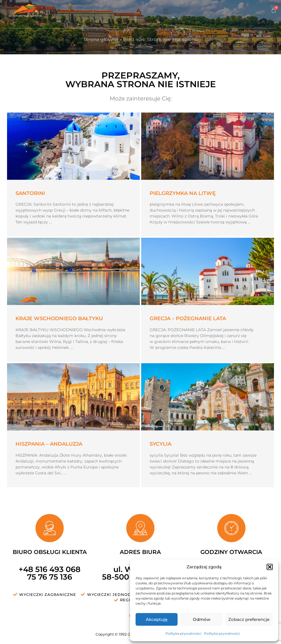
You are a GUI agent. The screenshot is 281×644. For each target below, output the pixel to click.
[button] (270, 567)
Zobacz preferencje (249, 619)
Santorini (30, 193)
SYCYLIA (161, 444)
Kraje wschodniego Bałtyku (59, 318)
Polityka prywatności (183, 633)
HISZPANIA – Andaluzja (49, 444)
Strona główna (101, 39)
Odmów (202, 619)
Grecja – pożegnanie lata (188, 318)
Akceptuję (157, 619)
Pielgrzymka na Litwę (183, 193)
